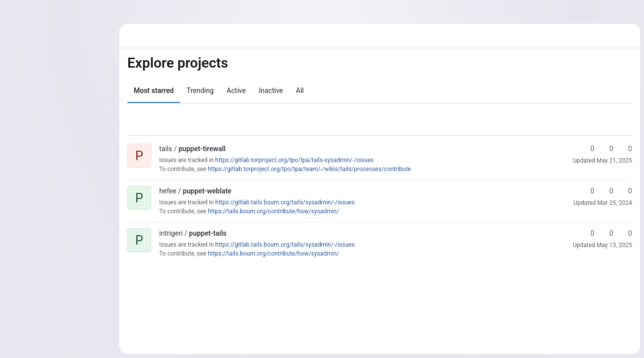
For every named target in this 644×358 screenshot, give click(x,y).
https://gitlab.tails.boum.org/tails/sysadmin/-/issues (285, 202)
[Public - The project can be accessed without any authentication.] (234, 149)
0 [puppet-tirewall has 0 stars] (588, 149)
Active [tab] (236, 90)
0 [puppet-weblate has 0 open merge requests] (626, 191)
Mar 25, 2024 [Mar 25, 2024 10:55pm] (615, 203)
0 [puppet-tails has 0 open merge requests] (626, 233)
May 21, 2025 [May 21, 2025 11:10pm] (614, 161)
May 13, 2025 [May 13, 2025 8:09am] (614, 245)
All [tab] (300, 90)
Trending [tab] (200, 90)
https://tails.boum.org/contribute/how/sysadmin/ (274, 211)
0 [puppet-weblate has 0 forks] (607, 191)
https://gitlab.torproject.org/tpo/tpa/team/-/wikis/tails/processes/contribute (309, 169)
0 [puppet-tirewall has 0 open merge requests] (626, 149)
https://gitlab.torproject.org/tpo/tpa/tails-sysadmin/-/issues (295, 160)
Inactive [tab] (271, 90)
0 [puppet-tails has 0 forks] (607, 233)
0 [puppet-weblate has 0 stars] (588, 191)
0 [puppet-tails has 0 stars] (588, 233)
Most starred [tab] (154, 90)
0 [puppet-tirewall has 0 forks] (607, 149)
